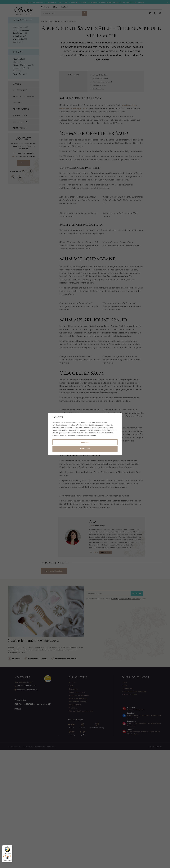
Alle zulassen (85, 449)
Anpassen (85, 442)
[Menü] (11, 847)
